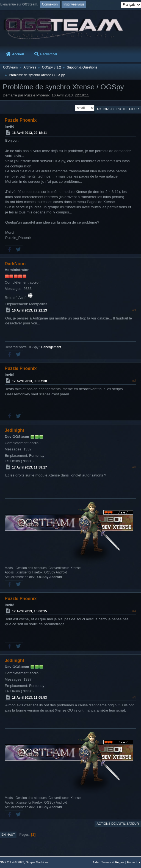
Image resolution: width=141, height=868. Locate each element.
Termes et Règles (113, 862)
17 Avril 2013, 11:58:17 (30, 467)
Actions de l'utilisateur (118, 109)
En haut (8, 835)
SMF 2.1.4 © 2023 (12, 862)
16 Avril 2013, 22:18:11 (30, 133)
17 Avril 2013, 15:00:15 (30, 611)
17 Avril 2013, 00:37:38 (30, 381)
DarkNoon (15, 264)
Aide (96, 862)
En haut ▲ (134, 862)
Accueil (15, 54)
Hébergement (51, 347)
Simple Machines (37, 862)
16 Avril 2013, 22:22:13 (30, 310)
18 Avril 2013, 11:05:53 (30, 697)
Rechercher (46, 54)
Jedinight (14, 430)
